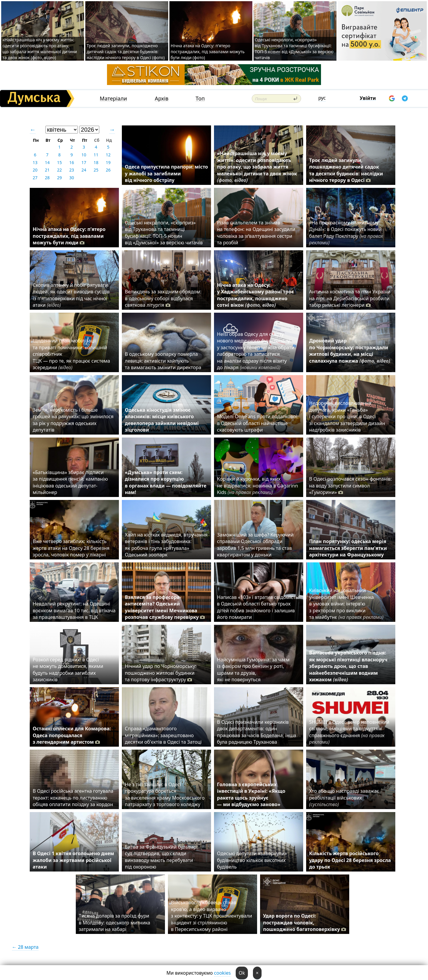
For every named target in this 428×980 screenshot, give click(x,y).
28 (47, 178)
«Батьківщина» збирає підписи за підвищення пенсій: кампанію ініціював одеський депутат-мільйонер (70, 482)
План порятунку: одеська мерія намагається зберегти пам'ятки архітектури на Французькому (348, 548)
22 (59, 170)
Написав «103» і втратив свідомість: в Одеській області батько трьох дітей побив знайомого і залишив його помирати (258, 607)
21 (47, 170)
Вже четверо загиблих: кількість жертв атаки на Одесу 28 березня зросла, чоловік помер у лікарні (71, 548)
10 (84, 155)
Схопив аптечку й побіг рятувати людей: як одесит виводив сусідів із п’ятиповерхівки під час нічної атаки (71, 295)
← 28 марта (25, 947)
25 (96, 170)
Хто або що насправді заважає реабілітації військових (344, 798)
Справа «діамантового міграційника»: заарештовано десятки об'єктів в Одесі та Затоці (165, 735)
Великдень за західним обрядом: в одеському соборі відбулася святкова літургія (163, 298)
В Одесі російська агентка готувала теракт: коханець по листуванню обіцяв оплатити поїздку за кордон (74, 798)
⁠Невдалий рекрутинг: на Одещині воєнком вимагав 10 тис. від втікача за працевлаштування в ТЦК (74, 610)
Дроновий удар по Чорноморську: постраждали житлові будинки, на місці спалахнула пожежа (350, 354)
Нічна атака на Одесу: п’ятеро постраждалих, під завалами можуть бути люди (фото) (208, 52)
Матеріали (114, 99)
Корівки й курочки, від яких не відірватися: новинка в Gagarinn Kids (258, 486)
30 (72, 178)
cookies (222, 973)
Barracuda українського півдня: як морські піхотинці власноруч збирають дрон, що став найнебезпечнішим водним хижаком (348, 666)
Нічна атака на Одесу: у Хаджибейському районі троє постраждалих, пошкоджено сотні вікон (255, 295)
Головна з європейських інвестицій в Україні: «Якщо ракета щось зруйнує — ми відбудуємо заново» (251, 794)
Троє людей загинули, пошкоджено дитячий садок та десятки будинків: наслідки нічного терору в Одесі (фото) (125, 52)
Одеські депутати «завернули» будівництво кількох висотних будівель (252, 860)
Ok (242, 973)
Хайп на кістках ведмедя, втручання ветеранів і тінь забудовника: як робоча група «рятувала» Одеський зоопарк (166, 545)
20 (35, 170)
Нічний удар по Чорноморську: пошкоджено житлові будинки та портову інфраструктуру (161, 673)
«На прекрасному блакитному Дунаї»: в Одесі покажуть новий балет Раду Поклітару (346, 233)
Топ (200, 99)
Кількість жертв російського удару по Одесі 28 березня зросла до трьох (350, 860)
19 (108, 162)
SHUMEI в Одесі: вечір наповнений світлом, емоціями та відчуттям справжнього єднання (349, 732)
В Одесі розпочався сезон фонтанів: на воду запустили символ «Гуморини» (350, 486)
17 (84, 162)
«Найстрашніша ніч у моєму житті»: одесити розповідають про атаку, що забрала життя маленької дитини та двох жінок (257, 167)
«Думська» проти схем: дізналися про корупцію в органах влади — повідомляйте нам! (166, 482)
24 (84, 170)
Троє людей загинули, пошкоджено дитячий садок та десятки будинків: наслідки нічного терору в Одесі (346, 170)
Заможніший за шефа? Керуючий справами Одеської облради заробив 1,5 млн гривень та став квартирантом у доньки (255, 545)
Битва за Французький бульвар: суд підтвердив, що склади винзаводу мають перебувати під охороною (161, 857)
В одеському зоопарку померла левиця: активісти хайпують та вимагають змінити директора (163, 361)
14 (47, 162)
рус (322, 98)
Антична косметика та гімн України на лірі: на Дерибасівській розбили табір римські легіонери (350, 298)
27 (35, 178)
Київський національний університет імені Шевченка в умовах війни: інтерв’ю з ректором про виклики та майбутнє (346, 604)
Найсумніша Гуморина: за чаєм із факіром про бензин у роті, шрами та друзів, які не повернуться (253, 670)
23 (72, 170)
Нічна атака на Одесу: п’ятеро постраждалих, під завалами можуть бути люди (69, 236)
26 (108, 170)
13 (35, 162)
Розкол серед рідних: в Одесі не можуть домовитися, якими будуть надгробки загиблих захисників (68, 670)
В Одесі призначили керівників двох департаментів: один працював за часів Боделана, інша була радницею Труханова (257, 732)
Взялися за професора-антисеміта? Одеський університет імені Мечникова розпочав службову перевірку (165, 607)
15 (59, 162)
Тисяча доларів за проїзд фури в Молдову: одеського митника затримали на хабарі (114, 922)
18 (96, 162)
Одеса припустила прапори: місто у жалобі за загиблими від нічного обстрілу (166, 173)
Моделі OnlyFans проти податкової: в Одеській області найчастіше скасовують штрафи (258, 423)
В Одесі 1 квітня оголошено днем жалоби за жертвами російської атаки (73, 860)
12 (108, 155)
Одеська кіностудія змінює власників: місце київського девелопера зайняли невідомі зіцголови (162, 420)
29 (59, 178)
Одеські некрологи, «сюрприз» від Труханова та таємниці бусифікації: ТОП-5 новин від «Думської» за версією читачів (294, 49)
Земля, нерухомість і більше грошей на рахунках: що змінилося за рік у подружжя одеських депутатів (73, 420)
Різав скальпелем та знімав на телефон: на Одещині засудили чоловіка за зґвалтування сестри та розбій (256, 233)
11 (96, 155)
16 (72, 162)
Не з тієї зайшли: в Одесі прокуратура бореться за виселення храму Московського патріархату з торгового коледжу (165, 794)
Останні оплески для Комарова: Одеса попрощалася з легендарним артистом (72, 735)
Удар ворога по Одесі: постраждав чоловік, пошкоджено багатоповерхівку (305, 922)
